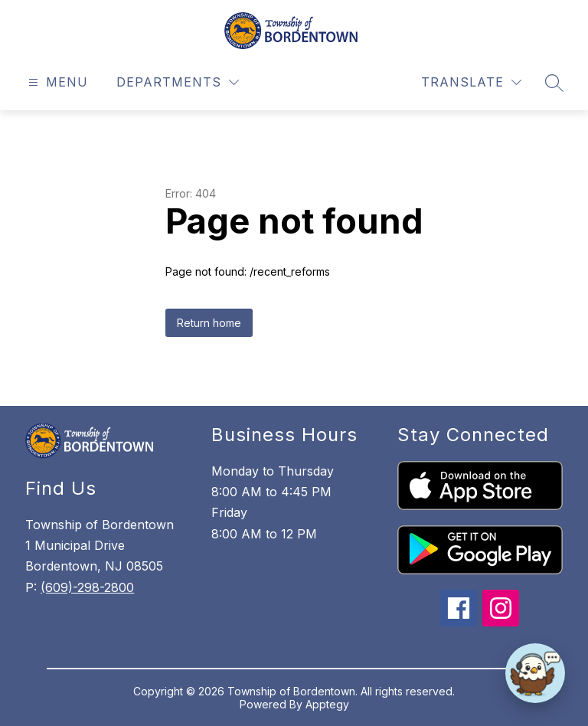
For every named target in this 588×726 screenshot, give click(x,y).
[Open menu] (56, 82)
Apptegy (327, 704)
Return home (209, 323)
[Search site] (554, 83)
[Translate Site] (471, 82)
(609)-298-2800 (87, 587)
